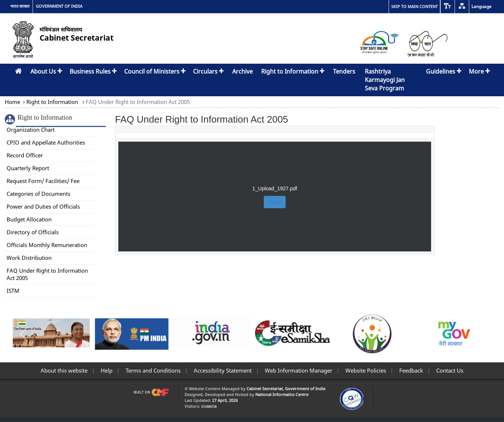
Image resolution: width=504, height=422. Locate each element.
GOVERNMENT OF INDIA (59, 6)
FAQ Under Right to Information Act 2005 (137, 102)
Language (481, 6)
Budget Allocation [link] (29, 219)
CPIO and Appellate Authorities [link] (46, 142)
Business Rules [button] (93, 71)
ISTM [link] (13, 291)
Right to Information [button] (293, 71)
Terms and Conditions (152, 370)
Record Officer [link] (25, 155)
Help (106, 370)
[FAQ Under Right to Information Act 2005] (275, 190)
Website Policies (365, 370)
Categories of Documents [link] (38, 194)
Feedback (410, 370)
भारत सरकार (20, 6)
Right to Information (52, 102)
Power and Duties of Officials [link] (43, 206)
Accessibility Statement (222, 370)
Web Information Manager (298, 370)
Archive (242, 71)
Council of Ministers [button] (155, 71)
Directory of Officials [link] (33, 232)
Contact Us (449, 370)
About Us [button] (46, 71)
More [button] (479, 71)
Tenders (344, 71)
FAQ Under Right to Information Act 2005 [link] (47, 274)
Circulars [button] (208, 71)
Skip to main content (414, 6)
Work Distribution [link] (29, 258)
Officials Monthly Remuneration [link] (47, 245)
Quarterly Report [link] (28, 168)
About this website (64, 370)
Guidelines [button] (444, 71)
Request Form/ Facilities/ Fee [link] (43, 181)
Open (275, 202)
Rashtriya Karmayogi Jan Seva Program (385, 80)
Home (13, 102)
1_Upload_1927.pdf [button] (275, 188)
